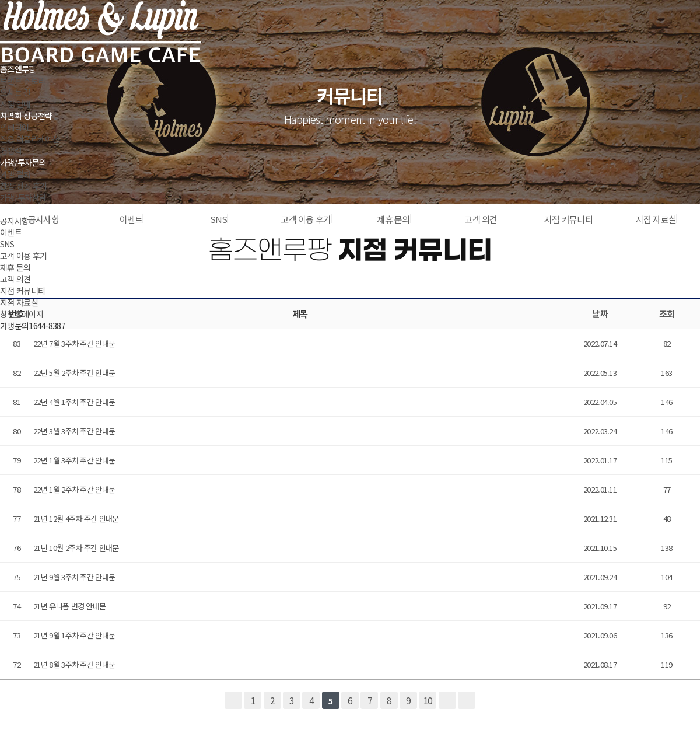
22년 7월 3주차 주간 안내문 (74, 343)
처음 (233, 700)
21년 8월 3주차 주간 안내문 (74, 664)
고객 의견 (15, 279)
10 (428, 700)
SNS (7, 244)
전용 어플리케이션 (30, 139)
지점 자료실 (19, 302)
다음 (447, 700)
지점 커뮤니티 (22, 291)
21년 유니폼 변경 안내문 (69, 606)
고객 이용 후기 (23, 256)
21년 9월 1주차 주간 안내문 (74, 635)
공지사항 (14, 221)
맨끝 (467, 700)
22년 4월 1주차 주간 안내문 (74, 402)
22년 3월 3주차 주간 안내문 (74, 431)
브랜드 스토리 (22, 81)
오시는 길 (15, 92)
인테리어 (14, 127)
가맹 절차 (15, 174)
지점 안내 (15, 104)
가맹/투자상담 (23, 197)
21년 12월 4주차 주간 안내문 (76, 519)
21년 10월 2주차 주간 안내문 (76, 548)
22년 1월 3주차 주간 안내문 (74, 460)
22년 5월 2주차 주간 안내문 (74, 373)
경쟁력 (11, 151)
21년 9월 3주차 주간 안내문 (74, 577)
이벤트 (11, 232)
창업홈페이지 (22, 314)
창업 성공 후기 (23, 186)
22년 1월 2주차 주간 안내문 (74, 489)
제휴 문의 (15, 267)
